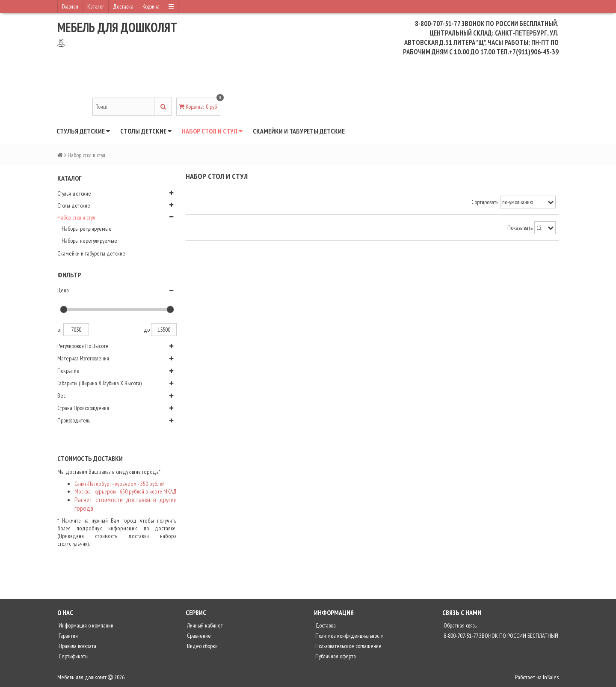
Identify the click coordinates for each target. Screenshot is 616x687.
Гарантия (68, 636)
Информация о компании (85, 625)
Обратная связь (459, 625)
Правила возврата (77, 646)
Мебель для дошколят (117, 27)
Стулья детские (83, 131)
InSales (551, 677)
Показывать (520, 228)
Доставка (123, 6)
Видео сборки (202, 646)
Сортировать (485, 202)
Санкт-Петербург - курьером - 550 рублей (120, 484)
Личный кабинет (204, 625)
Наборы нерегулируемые (89, 241)
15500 (164, 330)
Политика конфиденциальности (349, 636)
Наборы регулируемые (87, 229)
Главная (70, 6)
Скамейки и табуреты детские (299, 131)
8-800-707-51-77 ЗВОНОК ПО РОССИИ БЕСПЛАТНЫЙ (500, 636)
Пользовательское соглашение (348, 646)
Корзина (151, 6)
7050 (76, 330)
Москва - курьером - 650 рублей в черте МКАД (126, 491)
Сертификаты (73, 656)
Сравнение (198, 636)
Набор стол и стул (212, 131)
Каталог (96, 6)
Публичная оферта (335, 656)
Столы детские (146, 131)
